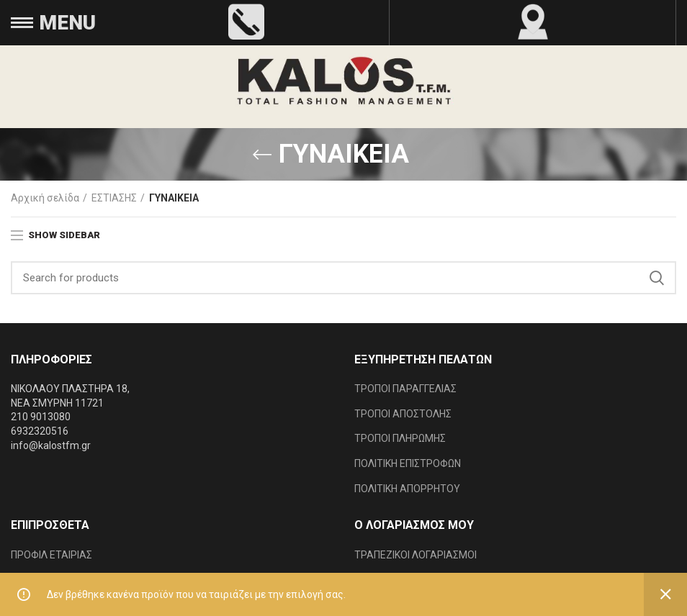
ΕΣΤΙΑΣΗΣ (114, 198)
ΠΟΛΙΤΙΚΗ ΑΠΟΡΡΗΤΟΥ (407, 489)
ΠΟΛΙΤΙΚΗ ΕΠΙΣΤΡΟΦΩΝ (408, 463)
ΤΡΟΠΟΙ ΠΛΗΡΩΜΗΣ (400, 438)
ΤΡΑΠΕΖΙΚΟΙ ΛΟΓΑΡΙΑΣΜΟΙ (416, 555)
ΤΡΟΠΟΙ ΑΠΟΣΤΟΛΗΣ (403, 414)
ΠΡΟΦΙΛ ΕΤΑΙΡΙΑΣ (51, 555)
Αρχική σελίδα (45, 198)
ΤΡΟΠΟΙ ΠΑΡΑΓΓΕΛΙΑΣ (405, 389)
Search (657, 278)
